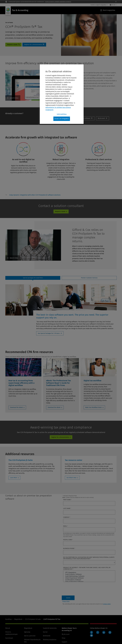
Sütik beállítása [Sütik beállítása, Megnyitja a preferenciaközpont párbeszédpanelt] (62, 114)
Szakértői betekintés (50, 628)
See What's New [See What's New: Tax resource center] (71, 478)
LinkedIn (104, 632)
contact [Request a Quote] (13, 45)
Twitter (98, 632)
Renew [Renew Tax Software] (85, 118)
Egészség (27, 632)
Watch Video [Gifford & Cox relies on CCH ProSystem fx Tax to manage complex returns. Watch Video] (14, 258)
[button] (35, 195)
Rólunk (8, 628)
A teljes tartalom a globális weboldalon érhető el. (58, 2)
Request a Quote (60, 211)
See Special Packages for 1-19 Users (49, 333)
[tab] (33, 278)
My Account (103, 118)
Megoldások (18, 619)
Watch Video (14, 98)
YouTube (91, 635)
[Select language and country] (113, 5)
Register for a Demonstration (60, 437)
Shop (63, 638)
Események (9, 638)
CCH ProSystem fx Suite (33, 619)
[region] (62, 94)
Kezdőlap (8, 619)
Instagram (110, 632)
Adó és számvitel (30, 636)
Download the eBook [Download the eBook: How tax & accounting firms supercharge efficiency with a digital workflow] (16, 407)
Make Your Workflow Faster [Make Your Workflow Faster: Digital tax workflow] (94, 407)
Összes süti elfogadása (62, 119)
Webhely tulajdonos (50, 640)
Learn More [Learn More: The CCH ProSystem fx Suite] (14, 478)
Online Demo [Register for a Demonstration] (34, 45)
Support (64, 642)
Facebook (91, 632)
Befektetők (47, 636)
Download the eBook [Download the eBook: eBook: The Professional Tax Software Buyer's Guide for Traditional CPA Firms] (54, 407)
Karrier (45, 632)
